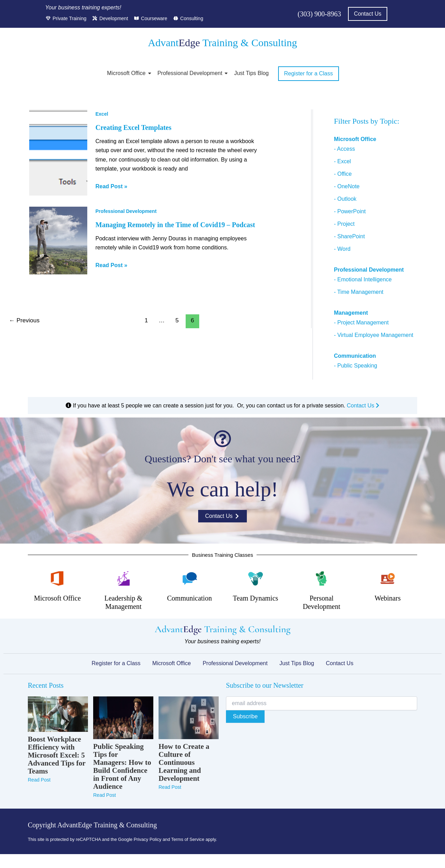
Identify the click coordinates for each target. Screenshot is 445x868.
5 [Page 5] (177, 320)
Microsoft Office (128, 73)
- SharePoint (349, 236)
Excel (102, 114)
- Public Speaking (355, 366)
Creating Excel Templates (134, 127)
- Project (344, 224)
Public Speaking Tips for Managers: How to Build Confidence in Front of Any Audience (122, 767)
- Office (343, 174)
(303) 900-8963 (319, 14)
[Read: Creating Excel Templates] (58, 152)
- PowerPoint (350, 211)
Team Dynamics (256, 598)
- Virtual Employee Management (373, 335)
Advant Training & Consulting (222, 43)
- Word (342, 249)
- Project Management (361, 323)
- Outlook (345, 199)
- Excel (342, 161)
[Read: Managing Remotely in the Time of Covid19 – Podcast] (58, 241)
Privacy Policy (147, 839)
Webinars (387, 598)
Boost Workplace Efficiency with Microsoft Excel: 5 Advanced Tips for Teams (57, 755)
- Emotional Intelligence (363, 279)
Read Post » (112, 186)
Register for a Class (116, 663)
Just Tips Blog (251, 73)
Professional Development (191, 73)
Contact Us (363, 406)
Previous (24, 320)
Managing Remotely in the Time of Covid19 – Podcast (175, 225)
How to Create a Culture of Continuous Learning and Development (184, 763)
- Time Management (358, 292)
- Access (344, 149)
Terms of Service (188, 839)
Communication (190, 598)
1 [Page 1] (146, 320)
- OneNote (347, 186)
